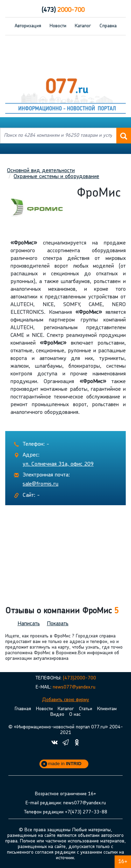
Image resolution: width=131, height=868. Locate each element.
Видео (57, 715)
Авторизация (28, 26)
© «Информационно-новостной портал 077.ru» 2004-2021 (66, 730)
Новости (58, 26)
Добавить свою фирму (65, 700)
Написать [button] (29, 624)
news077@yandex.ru (74, 687)
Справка (108, 26)
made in (65, 764)
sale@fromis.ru (41, 484)
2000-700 (63, 10)
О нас (75, 715)
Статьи (86, 709)
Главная (23, 709)
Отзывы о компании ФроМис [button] (62, 611)
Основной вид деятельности (41, 171)
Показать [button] (58, 624)
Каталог (83, 26)
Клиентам (107, 709)
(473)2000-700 (79, 678)
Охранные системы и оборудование (56, 177)
